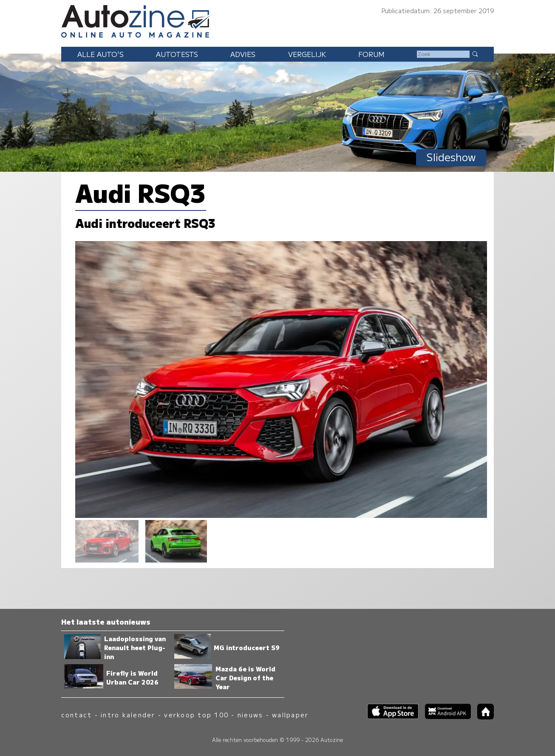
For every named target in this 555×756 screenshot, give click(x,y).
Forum (371, 54)
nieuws (250, 715)
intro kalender (128, 715)
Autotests (177, 54)
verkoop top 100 (196, 715)
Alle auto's (101, 54)
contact (77, 715)
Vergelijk (307, 54)
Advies (243, 54)
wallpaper (290, 715)
